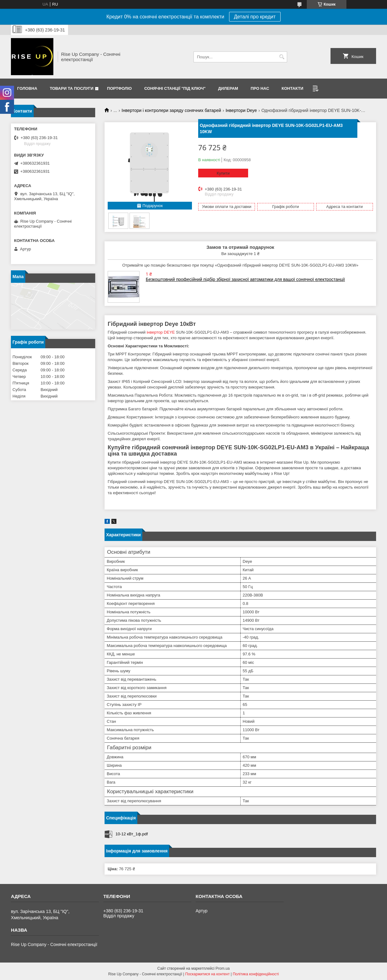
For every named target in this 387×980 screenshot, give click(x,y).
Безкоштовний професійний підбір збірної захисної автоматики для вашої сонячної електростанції (245, 279)
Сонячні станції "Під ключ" (175, 88)
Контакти (292, 88)
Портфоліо (119, 88)
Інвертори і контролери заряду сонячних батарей (171, 110)
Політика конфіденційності (256, 974)
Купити (223, 173)
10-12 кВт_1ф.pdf (132, 834)
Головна (27, 88)
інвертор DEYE (161, 332)
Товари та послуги (71, 88)
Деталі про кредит (255, 17)
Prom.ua (223, 968)
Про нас (260, 88)
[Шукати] (282, 57)
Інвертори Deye (241, 110)
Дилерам (228, 88)
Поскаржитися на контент (208, 974)
